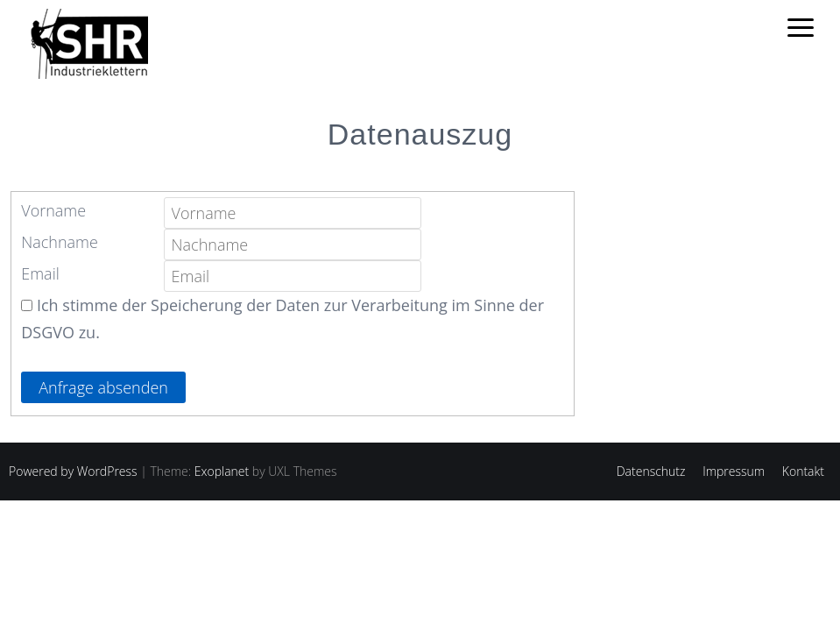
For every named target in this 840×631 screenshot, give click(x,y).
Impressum (734, 471)
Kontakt (803, 471)
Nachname (60, 242)
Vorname (53, 210)
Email (40, 273)
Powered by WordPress (73, 471)
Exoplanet (222, 471)
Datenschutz (651, 471)
